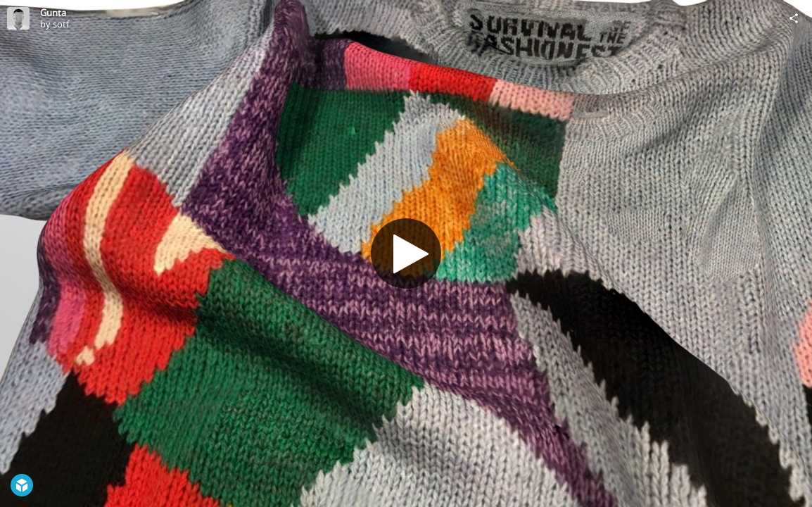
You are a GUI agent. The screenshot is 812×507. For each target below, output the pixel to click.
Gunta (53, 13)
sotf (61, 24)
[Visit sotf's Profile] (18, 18)
